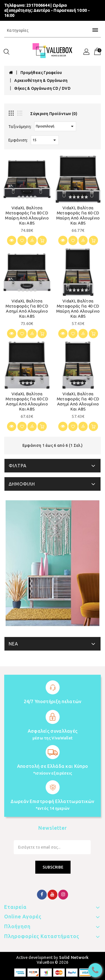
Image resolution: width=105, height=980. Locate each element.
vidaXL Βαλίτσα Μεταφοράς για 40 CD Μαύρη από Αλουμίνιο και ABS (78, 309)
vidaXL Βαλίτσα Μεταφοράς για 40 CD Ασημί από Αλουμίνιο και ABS (78, 401)
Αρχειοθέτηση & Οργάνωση (41, 80)
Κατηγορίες (53, 30)
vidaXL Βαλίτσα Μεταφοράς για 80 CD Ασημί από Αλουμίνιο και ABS (27, 309)
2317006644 (38, 5)
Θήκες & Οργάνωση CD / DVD (42, 88)
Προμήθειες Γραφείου (41, 73)
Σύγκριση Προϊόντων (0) (54, 114)
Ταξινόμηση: (20, 127)
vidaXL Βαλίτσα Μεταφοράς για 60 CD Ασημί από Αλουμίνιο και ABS (27, 401)
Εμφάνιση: (18, 140)
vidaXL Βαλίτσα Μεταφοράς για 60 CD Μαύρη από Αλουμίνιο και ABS (78, 215)
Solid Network (74, 957)
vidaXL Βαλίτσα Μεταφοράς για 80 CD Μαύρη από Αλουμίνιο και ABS (27, 215)
